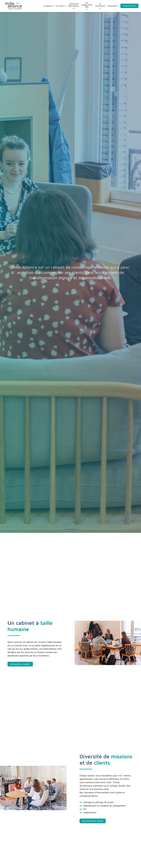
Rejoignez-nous (129, 6)
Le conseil (61, 6)
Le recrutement (100, 6)
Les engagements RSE (87, 6)
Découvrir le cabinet (20, 664)
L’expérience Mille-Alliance (74, 6)
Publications (113, 6)
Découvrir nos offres (93, 821)
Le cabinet (49, 6)
